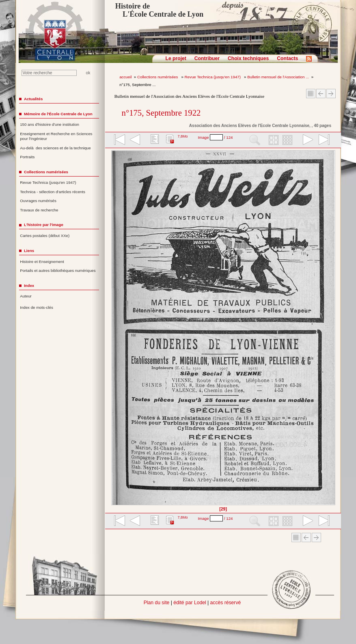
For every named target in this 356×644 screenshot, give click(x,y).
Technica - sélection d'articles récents (53, 192)
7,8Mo (182, 136)
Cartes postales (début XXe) (45, 236)
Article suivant (331, 94)
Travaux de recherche (39, 210)
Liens (29, 251)
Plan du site (157, 603)
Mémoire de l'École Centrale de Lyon (58, 114)
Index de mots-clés (37, 307)
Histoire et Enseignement (42, 262)
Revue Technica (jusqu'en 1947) (213, 77)
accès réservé (226, 603)
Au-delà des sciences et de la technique (55, 148)
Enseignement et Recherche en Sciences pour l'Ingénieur (56, 136)
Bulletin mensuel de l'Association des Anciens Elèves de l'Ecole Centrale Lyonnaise (189, 96)
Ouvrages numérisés (38, 201)
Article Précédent (321, 94)
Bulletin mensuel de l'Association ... (278, 77)
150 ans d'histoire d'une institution (50, 124)
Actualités (33, 99)
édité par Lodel (190, 603)
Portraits (27, 157)
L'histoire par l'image (44, 225)
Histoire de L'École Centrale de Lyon (159, 10)
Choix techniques (248, 58)
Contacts (287, 58)
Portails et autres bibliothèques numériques (58, 270)
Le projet (176, 58)
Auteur (26, 296)
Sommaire (311, 94)
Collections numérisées (158, 77)
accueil (125, 77)
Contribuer (207, 58)
